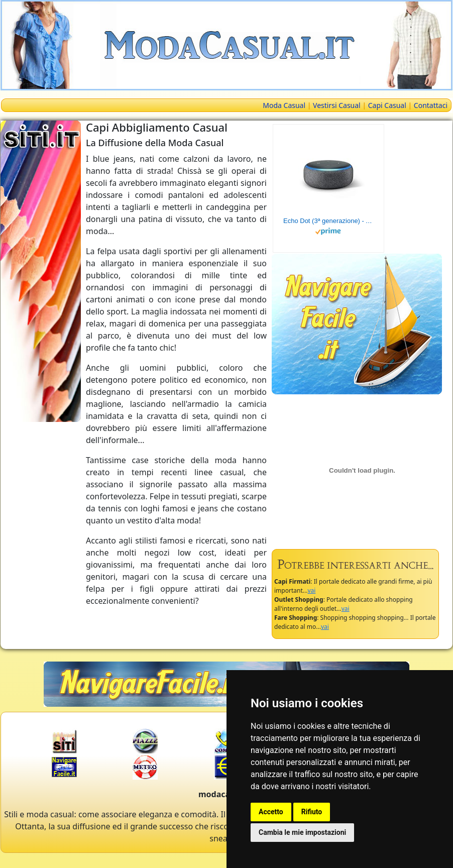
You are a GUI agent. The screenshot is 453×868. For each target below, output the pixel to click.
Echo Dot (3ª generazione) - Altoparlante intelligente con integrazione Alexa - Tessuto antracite (328, 221)
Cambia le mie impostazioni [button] (302, 832)
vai (311, 590)
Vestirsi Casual (337, 105)
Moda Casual (284, 105)
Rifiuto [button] (312, 812)
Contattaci (431, 105)
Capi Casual (387, 105)
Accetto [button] (271, 812)
